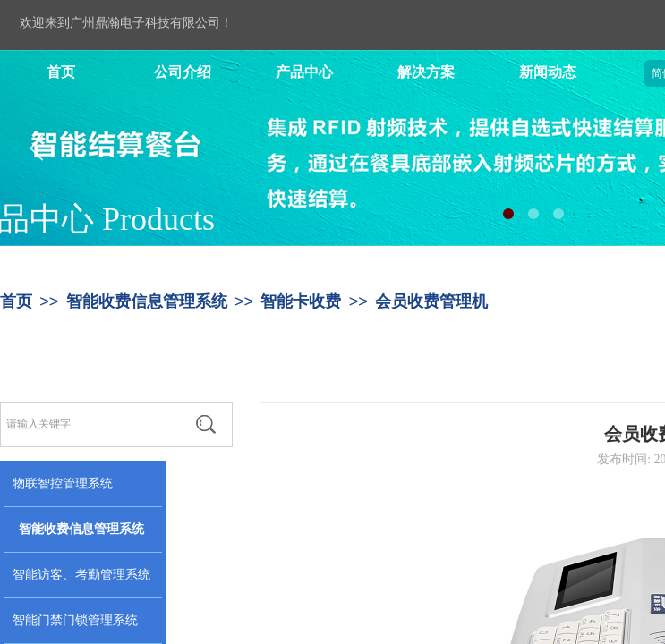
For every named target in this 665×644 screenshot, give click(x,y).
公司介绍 (183, 72)
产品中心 (304, 72)
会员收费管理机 (431, 301)
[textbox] (90, 424)
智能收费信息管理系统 (147, 301)
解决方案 (426, 72)
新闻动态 (548, 72)
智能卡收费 (301, 301)
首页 (61, 72)
